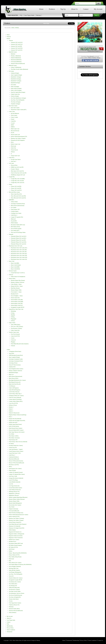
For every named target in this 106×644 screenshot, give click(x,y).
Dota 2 (11, 417)
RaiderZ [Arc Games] (14, 539)
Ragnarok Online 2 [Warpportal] (17, 534)
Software (11, 275)
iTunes (11, 184)
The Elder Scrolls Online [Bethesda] (20, 69)
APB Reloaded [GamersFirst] (16, 355)
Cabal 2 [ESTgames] (14, 388)
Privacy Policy (10, 628)
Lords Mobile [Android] (15, 482)
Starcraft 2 (11, 576)
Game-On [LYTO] (15, 336)
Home (41, 9)
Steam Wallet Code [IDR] (17, 301)
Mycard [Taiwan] (15, 131)
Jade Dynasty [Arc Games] (15, 468)
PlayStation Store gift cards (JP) (19, 252)
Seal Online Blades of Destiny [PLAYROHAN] (20, 564)
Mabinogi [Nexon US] (14, 492)
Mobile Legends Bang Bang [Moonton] (18, 497)
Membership (10, 626)
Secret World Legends (16, 229)
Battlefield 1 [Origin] (16, 77)
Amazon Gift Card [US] (17, 50)
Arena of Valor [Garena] (15, 365)
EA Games (11, 71)
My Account (98, 9)
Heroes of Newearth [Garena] (16, 461)
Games (8, 349)
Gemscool (13, 340)
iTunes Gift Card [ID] (16, 186)
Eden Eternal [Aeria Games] (16, 428)
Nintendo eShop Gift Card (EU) (19, 238)
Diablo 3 (11, 409)
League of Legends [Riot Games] (17, 474)
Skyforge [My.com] (14, 568)
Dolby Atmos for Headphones (18, 277)
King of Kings (12, 470)
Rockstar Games (13, 271)
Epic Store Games (13, 106)
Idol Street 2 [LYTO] (14, 465)
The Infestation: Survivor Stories (17, 593)
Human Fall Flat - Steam (17, 286)
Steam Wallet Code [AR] (17, 300)
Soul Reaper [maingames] (15, 572)
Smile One (14, 148)
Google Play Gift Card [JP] (17, 181)
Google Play (12, 177)
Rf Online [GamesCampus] (15, 545)
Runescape (14, 146)
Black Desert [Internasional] (18, 205)
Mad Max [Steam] (15, 288)
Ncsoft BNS (14, 221)
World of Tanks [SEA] (14, 609)
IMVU (10, 467)
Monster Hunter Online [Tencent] (17, 499)
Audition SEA (12, 367)
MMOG (13, 127)
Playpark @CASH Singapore (18, 140)
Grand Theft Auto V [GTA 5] (18, 273)
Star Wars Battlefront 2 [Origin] (18, 98)
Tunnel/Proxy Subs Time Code (16, 309)
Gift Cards (11, 163)
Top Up (63, 9)
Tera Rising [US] (13, 586)
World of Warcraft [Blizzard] (18, 63)
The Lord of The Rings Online (18, 232)
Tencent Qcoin (14, 150)
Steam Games (12, 278)
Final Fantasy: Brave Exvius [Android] (18, 442)
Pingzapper (14, 319)
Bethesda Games (13, 65)
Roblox (11, 551)
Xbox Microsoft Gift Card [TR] (18, 196)
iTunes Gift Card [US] (16, 190)
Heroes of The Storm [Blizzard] (16, 463)
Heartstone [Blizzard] (14, 459)
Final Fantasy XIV (15, 209)
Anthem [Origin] (15, 73)
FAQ (21, 15)
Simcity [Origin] (15, 96)
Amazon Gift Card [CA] (17, 44)
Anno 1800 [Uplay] (16, 325)
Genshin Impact (15, 211)
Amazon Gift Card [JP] (16, 46)
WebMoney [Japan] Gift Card (18, 175)
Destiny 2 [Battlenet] (16, 56)
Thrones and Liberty (14, 599)
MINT (13, 125)
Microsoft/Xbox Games (14, 192)
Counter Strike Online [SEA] (16, 401)
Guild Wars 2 (14, 215)
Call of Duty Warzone (14, 392)
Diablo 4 (11, 411)
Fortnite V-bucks (15, 169)
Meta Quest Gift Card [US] (17, 171)
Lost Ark (11, 484)
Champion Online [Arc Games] (16, 396)
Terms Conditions (11, 630)
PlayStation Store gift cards (16, 246)
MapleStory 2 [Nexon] (14, 493)
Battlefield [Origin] (16, 83)
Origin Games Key (15, 94)
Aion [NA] (11, 353)
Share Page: (46, 23)
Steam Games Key (15, 298)
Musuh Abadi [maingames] (15, 503)
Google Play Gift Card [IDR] (18, 179)
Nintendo (11, 234)
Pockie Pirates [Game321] (15, 522)
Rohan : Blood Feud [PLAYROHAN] (18, 553)
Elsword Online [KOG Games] (16, 430)
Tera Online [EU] (15, 230)
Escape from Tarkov (16, 159)
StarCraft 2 (14, 161)
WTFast (13, 321)
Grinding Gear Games (16, 213)
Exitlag (13, 313)
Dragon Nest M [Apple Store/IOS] (17, 420)
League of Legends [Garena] (16, 472)
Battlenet (13, 54)
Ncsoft (13, 133)
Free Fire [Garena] (15, 334)
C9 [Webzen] (12, 386)
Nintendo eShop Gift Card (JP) (18, 240)
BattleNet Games (13, 52)
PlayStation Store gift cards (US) (19, 259)
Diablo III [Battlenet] (16, 58)
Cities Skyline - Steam (16, 284)
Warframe (11, 607)
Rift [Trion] (12, 549)
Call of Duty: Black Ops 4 (15, 394)
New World (12, 507)
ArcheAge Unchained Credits (16, 359)
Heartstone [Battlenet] (16, 60)
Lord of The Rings (13, 480)
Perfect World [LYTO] (14, 516)
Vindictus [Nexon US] (14, 605)
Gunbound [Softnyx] (14, 457)
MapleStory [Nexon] (14, 495)
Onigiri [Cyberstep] (13, 509)
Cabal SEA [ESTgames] (15, 390)
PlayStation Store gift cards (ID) (19, 250)
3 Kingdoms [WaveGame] (15, 351)
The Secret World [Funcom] (15, 595)
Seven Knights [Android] (15, 566)
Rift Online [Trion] (16, 227)
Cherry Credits (14, 117)
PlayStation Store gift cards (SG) (19, 253)
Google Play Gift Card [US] (18, 182)
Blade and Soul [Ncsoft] (15, 384)
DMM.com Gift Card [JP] (17, 167)
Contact (86, 9)
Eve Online (14, 207)
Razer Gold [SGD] (15, 269)
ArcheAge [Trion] (13, 363)
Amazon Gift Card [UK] (17, 48)
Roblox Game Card (16, 144)
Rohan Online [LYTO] (14, 555)
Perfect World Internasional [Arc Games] (19, 515)
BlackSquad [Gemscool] (15, 382)
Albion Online (14, 202)
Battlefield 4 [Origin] (16, 79)
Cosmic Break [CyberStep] (15, 399)
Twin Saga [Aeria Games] (15, 603)
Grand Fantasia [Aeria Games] (16, 451)
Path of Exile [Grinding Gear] (16, 513)
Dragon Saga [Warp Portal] (15, 424)
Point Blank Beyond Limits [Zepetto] (20, 344)
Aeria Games (14, 115)
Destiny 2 (11, 407)
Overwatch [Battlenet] (16, 62)
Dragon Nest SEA (13, 422)
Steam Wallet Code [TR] (17, 303)
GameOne (13, 121)
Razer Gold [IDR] (15, 267)
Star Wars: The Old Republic (18, 100)
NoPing (13, 317)
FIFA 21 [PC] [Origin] (16, 90)
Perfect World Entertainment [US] (19, 136)
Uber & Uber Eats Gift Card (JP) (19, 173)
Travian (11, 601)
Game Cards (12, 111)
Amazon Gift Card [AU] (17, 42)
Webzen (13, 152)
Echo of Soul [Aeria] (14, 426)
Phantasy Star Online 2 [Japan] (18, 138)
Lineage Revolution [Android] (16, 478)
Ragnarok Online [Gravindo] (16, 536)
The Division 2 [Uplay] (17, 328)
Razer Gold (12, 261)
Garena (13, 338)
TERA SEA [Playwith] (14, 587)
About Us (74, 9)
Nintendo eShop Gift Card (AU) (19, 236)
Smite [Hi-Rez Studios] (14, 570)
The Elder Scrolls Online (15, 591)
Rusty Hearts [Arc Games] (15, 563)
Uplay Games (12, 323)
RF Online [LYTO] (13, 547)
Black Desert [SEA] (14, 378)
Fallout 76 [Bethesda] (16, 67)
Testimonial (10, 632)
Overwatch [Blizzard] (14, 511)
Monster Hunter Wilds (16, 290)
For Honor (11, 444)
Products (52, 9)
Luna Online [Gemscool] (15, 490)
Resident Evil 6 (15, 294)
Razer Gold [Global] (16, 265)
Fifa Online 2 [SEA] (14, 436)
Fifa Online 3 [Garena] (14, 438)
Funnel (13, 119)
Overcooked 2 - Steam (16, 292)
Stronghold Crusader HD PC (18, 307)
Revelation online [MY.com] (18, 225)
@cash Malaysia (15, 113)
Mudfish (13, 315)
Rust (10, 561)
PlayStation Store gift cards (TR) (19, 255)
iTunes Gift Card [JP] (16, 188)
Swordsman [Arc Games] (15, 582)
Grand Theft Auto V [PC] (15, 453)
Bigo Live (11, 374)
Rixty (12, 142)
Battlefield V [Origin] (16, 81)
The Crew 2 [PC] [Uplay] (17, 326)
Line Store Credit (13, 476)
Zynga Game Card (15, 156)
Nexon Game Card (15, 134)
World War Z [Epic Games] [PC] (19, 110)
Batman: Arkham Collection (18, 282)
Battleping (13, 311)
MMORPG (12, 200)
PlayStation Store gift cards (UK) (19, 257)
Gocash (13, 123)
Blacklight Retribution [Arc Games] (17, 380)
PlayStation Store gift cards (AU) (19, 248)
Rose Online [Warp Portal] (15, 557)
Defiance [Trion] (13, 405)
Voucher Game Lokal (14, 332)
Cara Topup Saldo (29, 15)
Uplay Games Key (15, 330)
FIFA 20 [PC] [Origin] (16, 88)
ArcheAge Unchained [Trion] (18, 204)
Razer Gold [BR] (15, 263)
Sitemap (38, 15)
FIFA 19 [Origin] (15, 86)
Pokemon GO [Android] (15, 526)
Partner (8, 38)
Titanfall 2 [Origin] (16, 104)
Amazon (11, 40)
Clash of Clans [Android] (15, 397)
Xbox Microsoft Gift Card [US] (18, 198)
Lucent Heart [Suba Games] (15, 488)
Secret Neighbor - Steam (17, 296)
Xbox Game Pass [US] (16, 194)
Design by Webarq (36, 640)
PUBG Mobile (14, 223)
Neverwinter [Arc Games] (15, 505)
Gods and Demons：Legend (16, 449)
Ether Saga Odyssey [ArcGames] (17, 432)
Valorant (13, 346)
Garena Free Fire (13, 447)
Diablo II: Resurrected (14, 413)
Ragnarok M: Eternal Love (15, 532)
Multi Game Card (15, 129)
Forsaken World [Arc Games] (16, 445)
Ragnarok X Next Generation (16, 538)
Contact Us (100, 640)
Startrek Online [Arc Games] (16, 578)
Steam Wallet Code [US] (17, 305)
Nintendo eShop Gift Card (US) (19, 244)
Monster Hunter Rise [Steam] (18, 280)
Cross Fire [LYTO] (13, 403)
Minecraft (13, 219)
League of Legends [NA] (17, 217)
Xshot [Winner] (13, 612)
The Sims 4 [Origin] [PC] (15, 597)
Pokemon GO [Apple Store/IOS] (17, 528)
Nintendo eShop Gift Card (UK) (19, 242)
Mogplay (13, 342)
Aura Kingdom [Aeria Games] (16, 369)
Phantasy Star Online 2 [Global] (16, 518)
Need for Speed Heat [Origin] (18, 92)
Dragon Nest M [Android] (15, 419)
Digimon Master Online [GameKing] (18, 415)
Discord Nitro (14, 165)
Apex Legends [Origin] (17, 75)
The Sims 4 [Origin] (16, 102)
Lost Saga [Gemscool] (14, 486)
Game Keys (12, 158)
